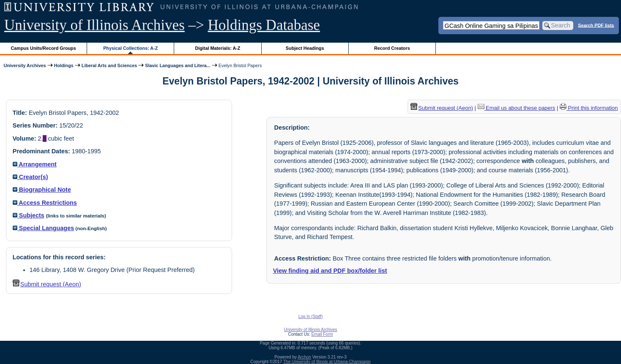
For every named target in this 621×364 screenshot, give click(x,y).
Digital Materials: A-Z (217, 48)
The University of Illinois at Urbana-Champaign (327, 362)
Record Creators (392, 48)
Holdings (64, 65)
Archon (304, 357)
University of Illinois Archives (94, 25)
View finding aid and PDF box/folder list (330, 271)
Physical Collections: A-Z (130, 48)
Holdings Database (264, 25)
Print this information (589, 108)
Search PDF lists (596, 25)
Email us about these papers (517, 108)
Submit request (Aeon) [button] (47, 284)
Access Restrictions (45, 203)
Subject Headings (305, 48)
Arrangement (35, 164)
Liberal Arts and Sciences (109, 65)
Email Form (322, 334)
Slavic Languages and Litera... (178, 65)
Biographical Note (42, 190)
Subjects (29, 215)
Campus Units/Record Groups (44, 48)
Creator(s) (30, 177)
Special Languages (43, 228)
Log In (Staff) (311, 316)
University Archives (25, 65)
